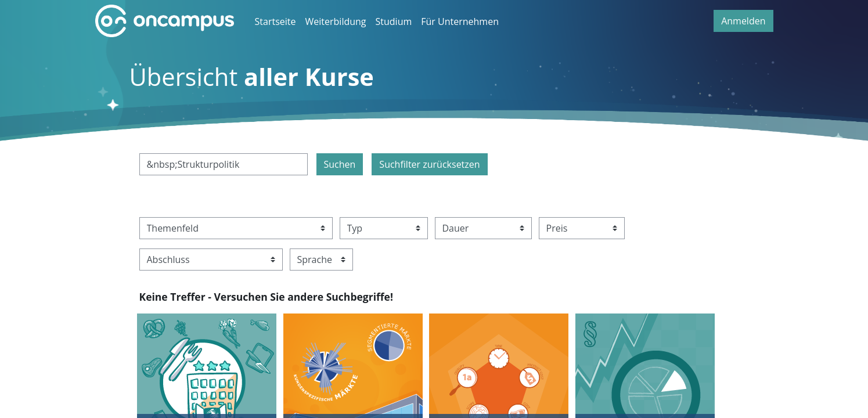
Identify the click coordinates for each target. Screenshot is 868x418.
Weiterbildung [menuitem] (336, 21)
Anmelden (743, 21)
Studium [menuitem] (394, 21)
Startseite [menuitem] (275, 21)
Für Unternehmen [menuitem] (460, 21)
